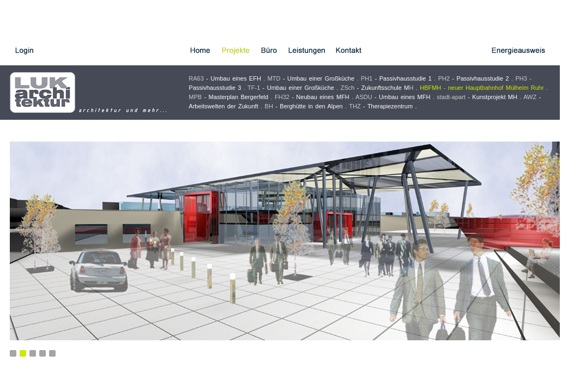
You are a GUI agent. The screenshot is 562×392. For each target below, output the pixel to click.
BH (304, 106)
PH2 (474, 78)
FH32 (312, 97)
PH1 (396, 78)
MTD (311, 78)
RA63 (225, 78)
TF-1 (291, 88)
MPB (228, 97)
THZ (381, 106)
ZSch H (377, 88)
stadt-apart (477, 97)
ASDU (393, 97)
